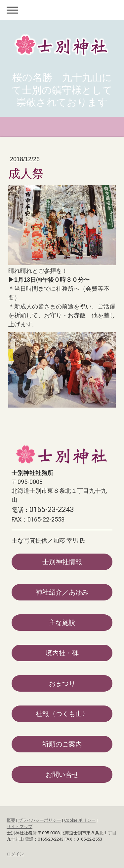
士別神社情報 (62, 562)
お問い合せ (62, 775)
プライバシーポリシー (40, 820)
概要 (11, 820)
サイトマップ (20, 827)
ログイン (15, 854)
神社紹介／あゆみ (62, 592)
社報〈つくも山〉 (62, 714)
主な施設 (62, 623)
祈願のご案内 (62, 744)
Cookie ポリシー (80, 820)
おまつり (62, 683)
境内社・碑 (62, 653)
